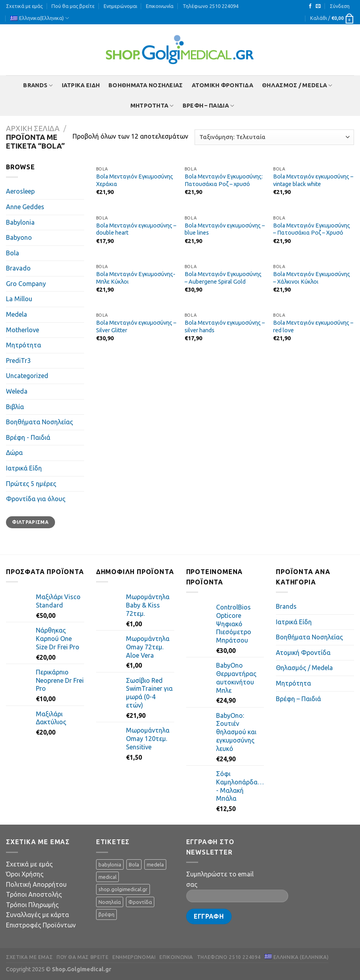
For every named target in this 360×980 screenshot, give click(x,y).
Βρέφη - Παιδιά (28, 437)
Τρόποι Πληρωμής (32, 905)
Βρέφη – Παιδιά (209, 106)
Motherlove (23, 330)
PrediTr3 (18, 361)
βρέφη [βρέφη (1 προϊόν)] (106, 914)
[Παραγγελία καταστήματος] (274, 137)
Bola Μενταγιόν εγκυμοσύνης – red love (313, 326)
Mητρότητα (152, 106)
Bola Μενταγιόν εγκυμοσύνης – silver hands (225, 326)
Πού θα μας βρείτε (73, 6)
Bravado (18, 268)
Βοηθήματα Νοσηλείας (146, 85)
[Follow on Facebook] (310, 6)
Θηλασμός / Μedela (297, 85)
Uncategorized (27, 376)
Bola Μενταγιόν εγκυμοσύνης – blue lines (225, 229)
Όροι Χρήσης (25, 874)
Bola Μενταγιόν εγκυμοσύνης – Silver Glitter (136, 326)
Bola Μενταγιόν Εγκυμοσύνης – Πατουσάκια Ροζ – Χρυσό (312, 229)
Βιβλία (15, 407)
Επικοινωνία (160, 6)
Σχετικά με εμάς (24, 6)
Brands (38, 85)
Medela (17, 314)
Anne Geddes (25, 207)
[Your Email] (237, 896)
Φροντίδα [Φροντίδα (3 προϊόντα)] (140, 902)
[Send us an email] (318, 6)
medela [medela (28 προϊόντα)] (155, 864)
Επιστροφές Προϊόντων (41, 925)
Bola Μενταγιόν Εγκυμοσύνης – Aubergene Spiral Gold (223, 278)
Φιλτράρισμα (30, 522)
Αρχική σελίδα (33, 128)
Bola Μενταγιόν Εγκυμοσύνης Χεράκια (135, 180)
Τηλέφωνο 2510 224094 (210, 6)
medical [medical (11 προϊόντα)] (107, 877)
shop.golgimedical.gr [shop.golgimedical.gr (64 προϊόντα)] (123, 889)
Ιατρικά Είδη (81, 85)
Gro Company (26, 284)
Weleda (17, 391)
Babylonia (20, 222)
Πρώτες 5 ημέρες (31, 484)
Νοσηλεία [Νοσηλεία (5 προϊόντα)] (110, 902)
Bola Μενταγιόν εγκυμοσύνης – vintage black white (313, 180)
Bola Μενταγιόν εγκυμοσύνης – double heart (136, 229)
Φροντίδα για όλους (36, 499)
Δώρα (14, 453)
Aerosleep (20, 191)
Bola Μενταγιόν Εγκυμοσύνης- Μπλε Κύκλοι (136, 278)
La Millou (19, 299)
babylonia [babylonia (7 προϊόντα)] (110, 864)
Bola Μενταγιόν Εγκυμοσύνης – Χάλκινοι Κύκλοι (312, 278)
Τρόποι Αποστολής (34, 894)
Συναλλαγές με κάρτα (37, 915)
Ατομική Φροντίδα (223, 85)
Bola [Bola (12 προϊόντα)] (134, 864)
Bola (13, 253)
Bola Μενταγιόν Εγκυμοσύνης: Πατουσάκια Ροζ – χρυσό (224, 180)
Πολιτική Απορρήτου (36, 884)
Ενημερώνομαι (120, 6)
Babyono (19, 237)
